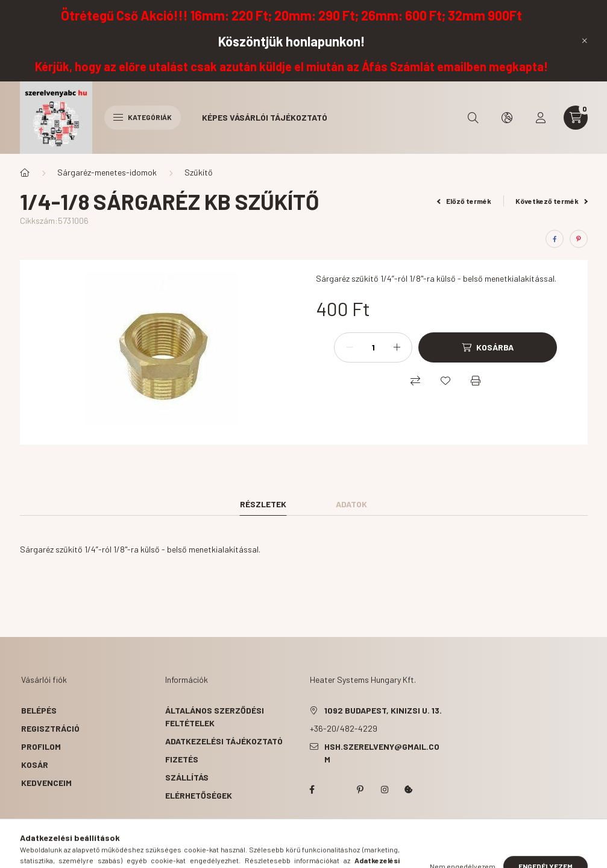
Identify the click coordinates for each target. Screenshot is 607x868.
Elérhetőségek (199, 795)
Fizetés (182, 759)
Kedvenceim (46, 783)
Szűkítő (199, 172)
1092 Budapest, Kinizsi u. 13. (383, 710)
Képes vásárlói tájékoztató (265, 117)
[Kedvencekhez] (445, 381)
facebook (312, 790)
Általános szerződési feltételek (215, 717)
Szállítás (187, 777)
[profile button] (541, 118)
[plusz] (397, 347)
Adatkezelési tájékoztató (224, 741)
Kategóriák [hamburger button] (143, 117)
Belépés (39, 710)
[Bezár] (585, 40)
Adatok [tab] (351, 504)
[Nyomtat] (476, 381)
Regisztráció (50, 728)
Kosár (35, 765)
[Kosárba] (488, 347)
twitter (336, 790)
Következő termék (552, 201)
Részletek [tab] (263, 504)
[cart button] (576, 118)
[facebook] (555, 239)
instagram (385, 790)
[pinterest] (579, 239)
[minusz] (350, 347)
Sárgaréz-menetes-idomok (107, 172)
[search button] (473, 118)
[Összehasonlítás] (415, 381)
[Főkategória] (25, 173)
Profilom (41, 746)
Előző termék (464, 201)
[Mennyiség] (373, 347)
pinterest (360, 790)
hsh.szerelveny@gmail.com (382, 753)
